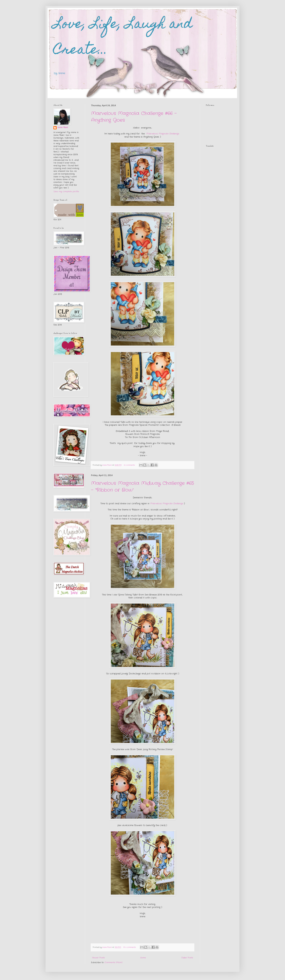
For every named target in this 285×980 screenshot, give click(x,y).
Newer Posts (98, 958)
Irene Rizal (63, 128)
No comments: (130, 947)
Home (143, 958)
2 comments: (130, 465)
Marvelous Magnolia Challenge (163, 134)
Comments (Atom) (113, 962)
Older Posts (187, 958)
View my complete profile (66, 192)
